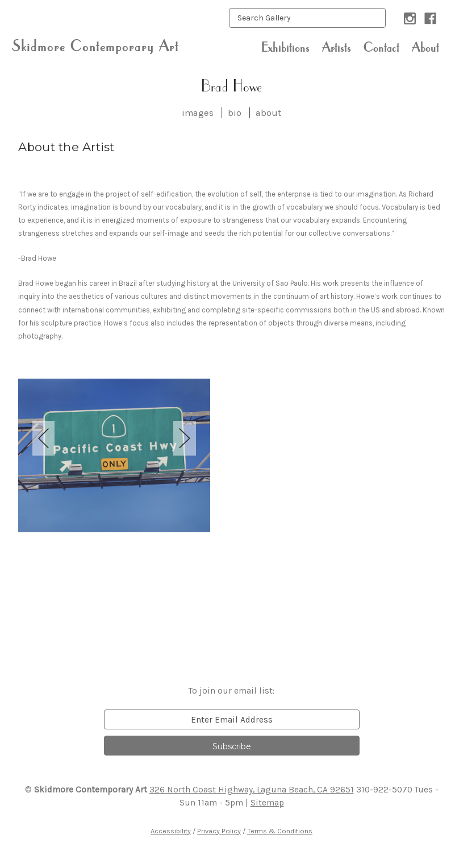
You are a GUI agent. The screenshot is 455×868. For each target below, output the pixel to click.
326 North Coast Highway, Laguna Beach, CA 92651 (252, 790)
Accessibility (171, 831)
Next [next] (185, 438)
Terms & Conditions (280, 831)
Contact (381, 47)
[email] (232, 719)
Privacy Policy (219, 831)
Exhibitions (285, 47)
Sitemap (267, 803)
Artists (337, 47)
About (425, 47)
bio (235, 113)
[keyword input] (307, 18)
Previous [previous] (44, 438)
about (268, 113)
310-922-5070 (384, 790)
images (198, 113)
